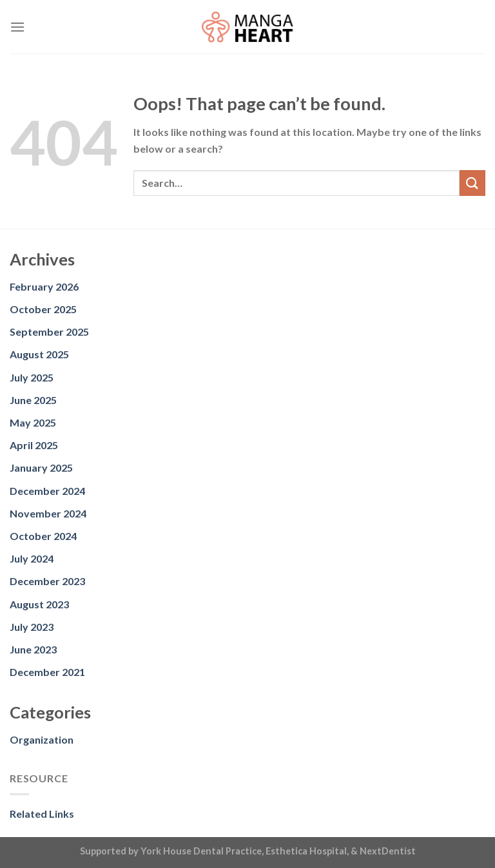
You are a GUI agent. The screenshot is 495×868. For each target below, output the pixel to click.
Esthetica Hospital (306, 851)
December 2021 (47, 672)
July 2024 (32, 558)
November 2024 (48, 513)
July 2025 (32, 377)
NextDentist (388, 851)
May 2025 (33, 422)
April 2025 (34, 445)
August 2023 (39, 604)
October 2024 (43, 536)
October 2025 (43, 309)
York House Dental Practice (201, 851)
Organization (42, 739)
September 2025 (49, 332)
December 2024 (47, 491)
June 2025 (33, 400)
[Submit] (472, 183)
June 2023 (33, 649)
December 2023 (47, 581)
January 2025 (41, 468)
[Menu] (17, 27)
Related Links (42, 814)
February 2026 (44, 286)
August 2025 (39, 354)
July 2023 (32, 627)
